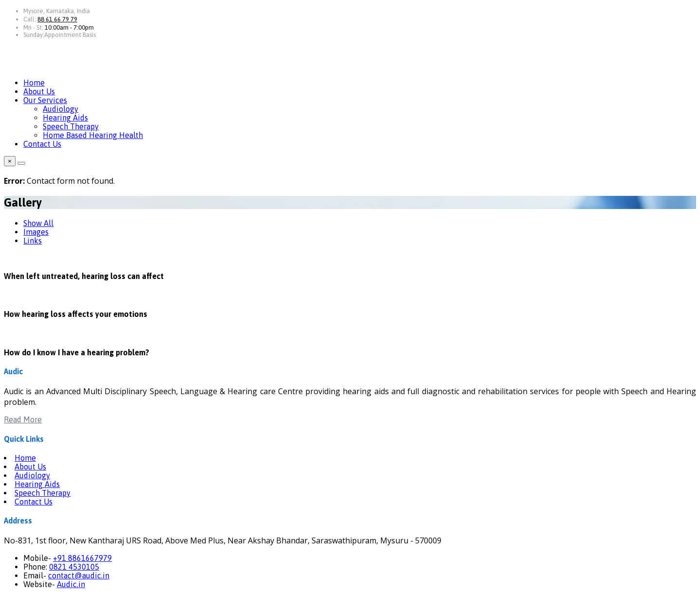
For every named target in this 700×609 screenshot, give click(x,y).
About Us (39, 91)
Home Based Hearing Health (93, 135)
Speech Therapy (71, 126)
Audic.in (71, 584)
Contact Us (42, 144)
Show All (38, 223)
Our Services (45, 100)
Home (34, 83)
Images (36, 232)
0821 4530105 (74, 567)
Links (33, 241)
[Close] (21, 163)
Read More (23, 419)
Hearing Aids (65, 118)
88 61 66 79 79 (57, 19)
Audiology (61, 109)
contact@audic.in (79, 575)
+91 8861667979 (82, 558)
